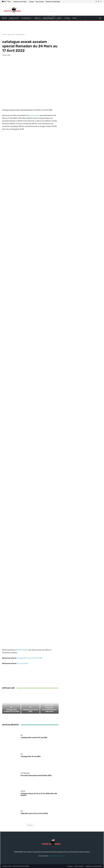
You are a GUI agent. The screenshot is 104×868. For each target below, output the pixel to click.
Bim (11, 707)
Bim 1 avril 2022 (22, 663)
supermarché (11, 34)
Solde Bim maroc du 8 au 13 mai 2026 (34, 813)
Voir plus (30, 825)
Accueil (4, 34)
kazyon (23, 791)
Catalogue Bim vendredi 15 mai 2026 (11, 711)
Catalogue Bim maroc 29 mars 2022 (29, 658)
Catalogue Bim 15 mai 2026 (30, 711)
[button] (100, 18)
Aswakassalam (21, 34)
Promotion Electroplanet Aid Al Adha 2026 (49, 710)
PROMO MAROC (22, 650)
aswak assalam (34, 115)
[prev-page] (4, 717)
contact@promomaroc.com (57, 856)
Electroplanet (49, 706)
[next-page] (7, 717)
